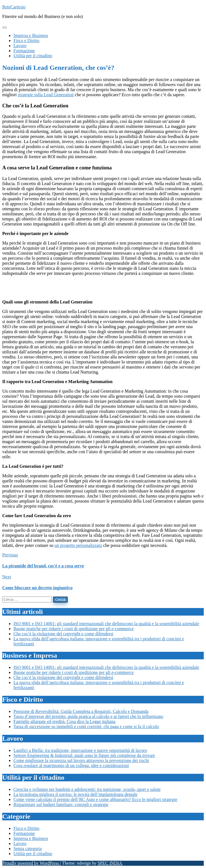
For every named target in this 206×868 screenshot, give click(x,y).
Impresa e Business (31, 838)
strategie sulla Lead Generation (46, 95)
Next (7, 577)
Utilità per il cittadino (33, 854)
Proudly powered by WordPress (31, 863)
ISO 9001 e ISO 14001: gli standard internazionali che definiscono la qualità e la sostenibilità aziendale (106, 624)
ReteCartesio (14, 7)
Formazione (24, 833)
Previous (10, 555)
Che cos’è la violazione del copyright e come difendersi (63, 634)
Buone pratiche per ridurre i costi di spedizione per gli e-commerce (74, 629)
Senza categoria (28, 849)
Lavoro (20, 843)
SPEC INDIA (110, 863)
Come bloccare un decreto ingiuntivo (37, 588)
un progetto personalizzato (78, 545)
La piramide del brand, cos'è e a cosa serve (43, 566)
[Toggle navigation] (4, 27)
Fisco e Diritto (26, 828)
